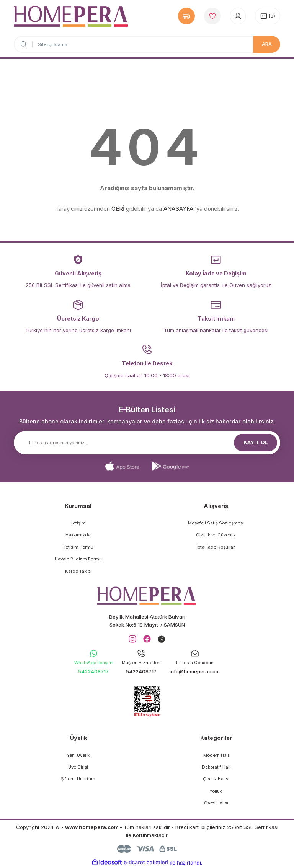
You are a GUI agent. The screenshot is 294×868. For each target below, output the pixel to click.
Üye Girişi (78, 767)
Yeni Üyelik (78, 755)
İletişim (78, 523)
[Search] (147, 44)
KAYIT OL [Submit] (256, 442)
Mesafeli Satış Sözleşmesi (216, 523)
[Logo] (71, 16)
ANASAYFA (178, 209)
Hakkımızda (78, 535)
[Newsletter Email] (147, 443)
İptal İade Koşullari (216, 547)
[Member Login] (238, 16)
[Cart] (268, 16)
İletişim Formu (78, 547)
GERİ (118, 209)
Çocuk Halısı (216, 779)
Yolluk (216, 791)
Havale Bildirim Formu (78, 559)
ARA (267, 44)
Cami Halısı (216, 803)
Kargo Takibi (78, 571)
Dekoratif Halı (216, 767)
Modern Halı (216, 755)
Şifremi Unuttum (78, 779)
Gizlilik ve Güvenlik (216, 535)
